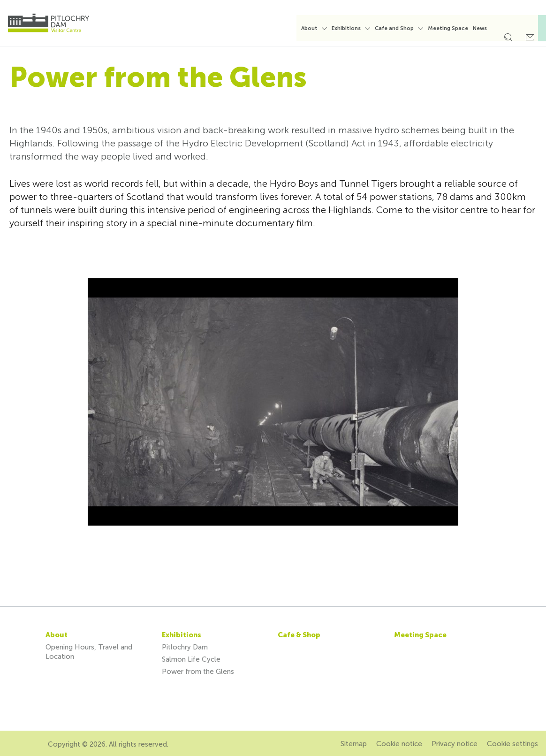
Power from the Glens (198, 672)
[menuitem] (320, 32)
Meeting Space (454, 28)
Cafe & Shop (299, 635)
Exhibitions (352, 28)
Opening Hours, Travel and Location (89, 652)
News (486, 28)
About (315, 28)
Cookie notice (399, 744)
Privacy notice (455, 744)
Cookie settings (512, 744)
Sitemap (354, 744)
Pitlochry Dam (185, 647)
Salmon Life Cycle (191, 659)
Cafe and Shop (400, 28)
